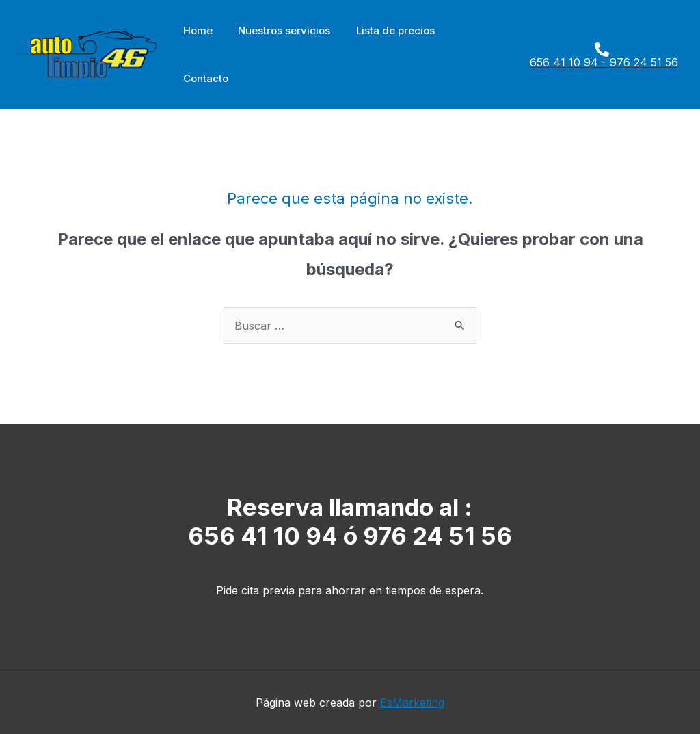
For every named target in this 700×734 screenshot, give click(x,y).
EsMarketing (412, 703)
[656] (598, 55)
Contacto (203, 78)
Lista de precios (382, 30)
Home (195, 30)
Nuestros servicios (277, 30)
